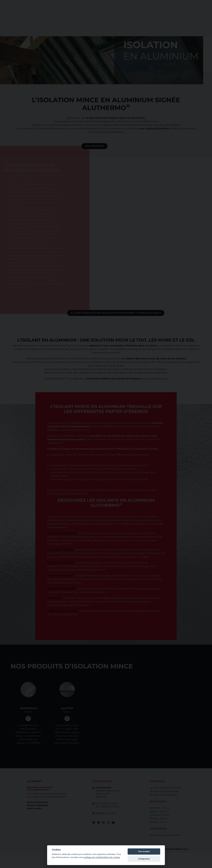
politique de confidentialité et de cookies (102, 857)
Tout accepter (144, 851)
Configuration (144, 859)
